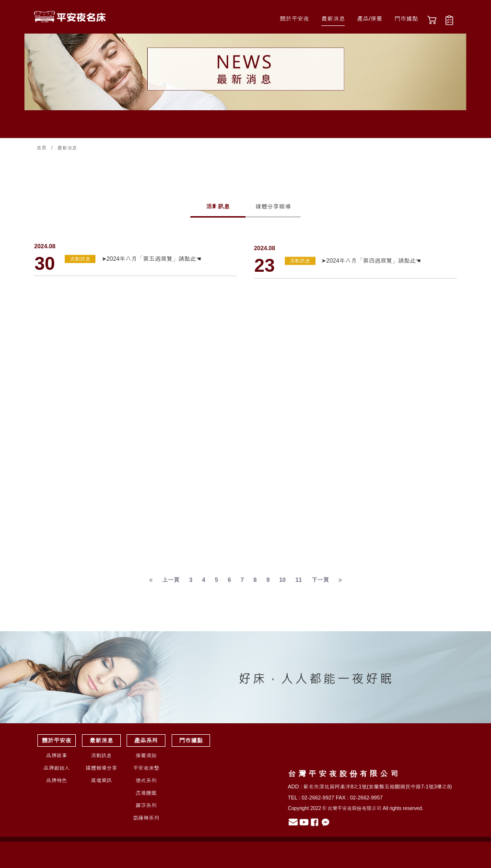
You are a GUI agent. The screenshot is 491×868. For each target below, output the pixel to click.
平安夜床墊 (146, 771)
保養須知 (146, 759)
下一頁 (321, 583)
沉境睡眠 (146, 796)
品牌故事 (57, 759)
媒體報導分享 (102, 771)
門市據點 (406, 19)
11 (299, 583)
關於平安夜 (294, 19)
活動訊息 (218, 207)
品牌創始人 (57, 771)
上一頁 (171, 583)
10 (282, 583)
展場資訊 (101, 784)
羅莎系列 (146, 809)
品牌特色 (57, 784)
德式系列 (146, 784)
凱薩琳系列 (146, 821)
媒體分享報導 (273, 207)
